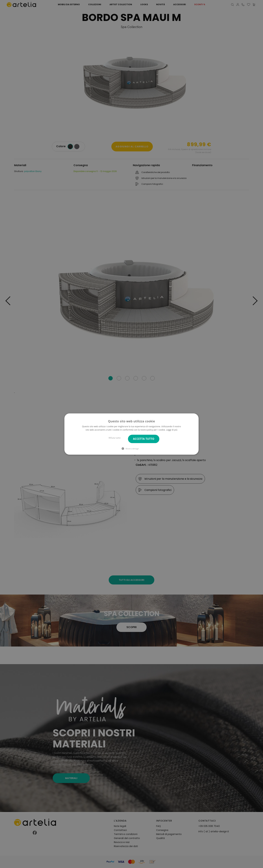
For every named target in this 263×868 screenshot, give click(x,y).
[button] (131, 449)
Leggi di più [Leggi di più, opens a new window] (172, 430)
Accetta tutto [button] (144, 439)
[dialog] (131, 434)
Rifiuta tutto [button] (115, 438)
